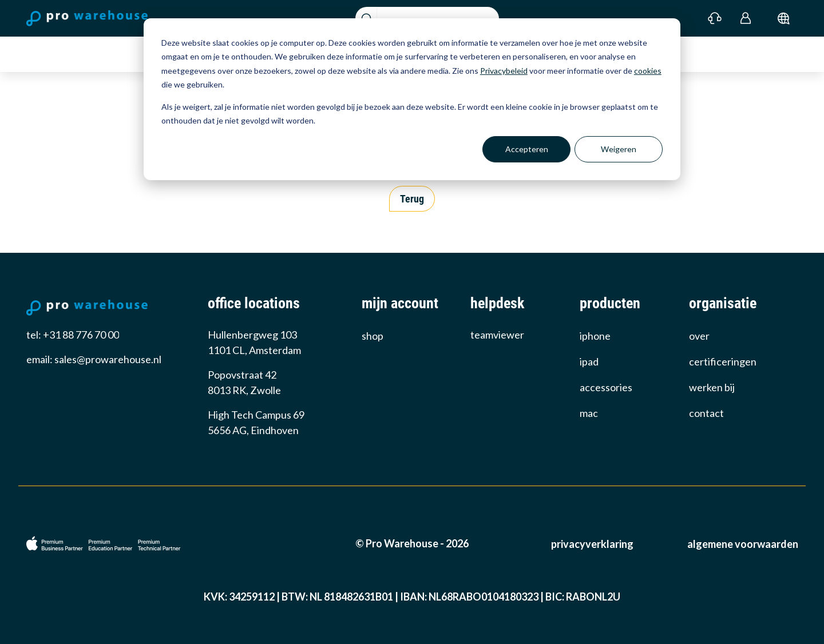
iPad (589, 361)
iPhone (595, 336)
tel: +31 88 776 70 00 (73, 335)
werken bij (712, 387)
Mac (589, 413)
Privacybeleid (504, 71)
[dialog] (412, 99)
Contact (706, 413)
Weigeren (619, 149)
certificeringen (723, 361)
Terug (412, 199)
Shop (373, 336)
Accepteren (527, 149)
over (699, 336)
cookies (648, 71)
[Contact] (715, 18)
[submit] (784, 18)
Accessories (606, 387)
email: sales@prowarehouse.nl (94, 359)
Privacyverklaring (592, 544)
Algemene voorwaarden (743, 544)
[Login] (746, 18)
